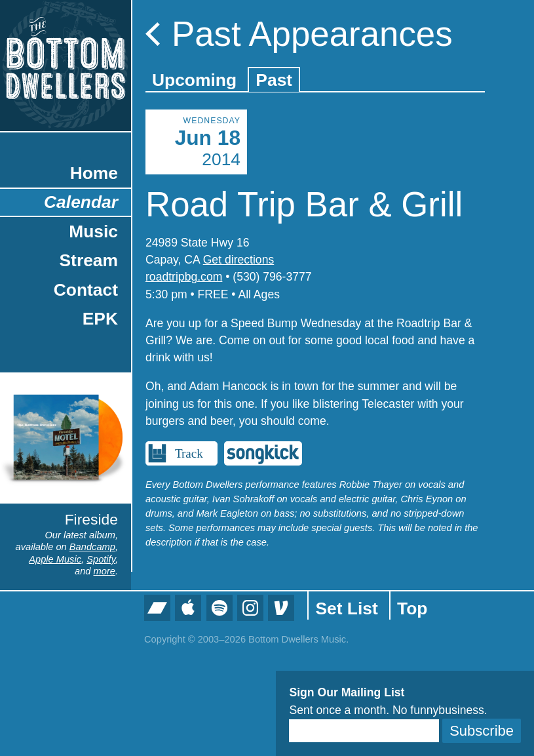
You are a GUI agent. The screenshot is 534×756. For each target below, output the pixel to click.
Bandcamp (92, 547)
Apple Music (55, 559)
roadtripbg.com (184, 277)
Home (94, 173)
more (105, 571)
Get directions (239, 260)
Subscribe (482, 731)
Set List (346, 608)
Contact (86, 290)
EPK (100, 319)
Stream (89, 260)
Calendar (81, 202)
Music (93, 231)
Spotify (101, 559)
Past (274, 80)
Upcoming (194, 80)
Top (412, 608)
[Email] (364, 731)
